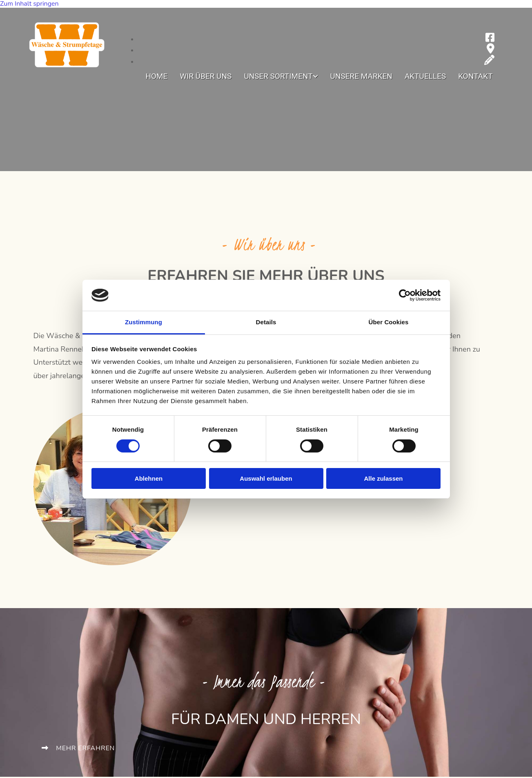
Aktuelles (425, 77)
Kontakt (475, 77)
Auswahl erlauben (266, 478)
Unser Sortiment (278, 77)
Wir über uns (206, 77)
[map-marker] (491, 50)
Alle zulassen (383, 478)
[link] (281, 78)
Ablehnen (149, 478)
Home (156, 77)
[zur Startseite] (67, 69)
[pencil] (489, 62)
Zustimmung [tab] (144, 322)
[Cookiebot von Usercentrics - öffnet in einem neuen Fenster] (405, 295)
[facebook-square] (490, 39)
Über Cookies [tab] (389, 322)
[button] (78, 748)
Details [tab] (266, 322)
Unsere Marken (361, 77)
